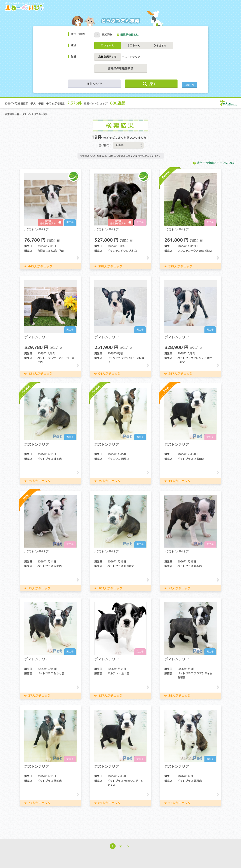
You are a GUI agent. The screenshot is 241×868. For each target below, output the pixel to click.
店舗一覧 (190, 85)
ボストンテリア (131, 57)
